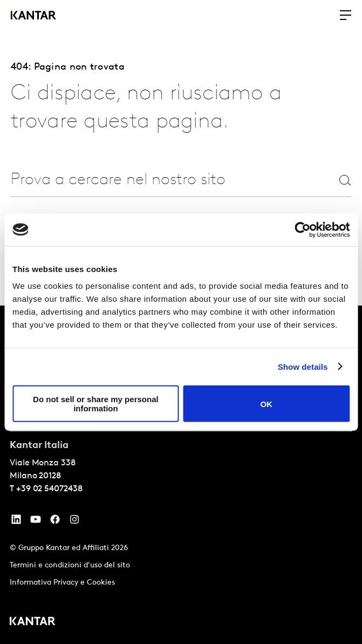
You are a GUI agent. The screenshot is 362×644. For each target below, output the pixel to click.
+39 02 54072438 (49, 489)
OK (266, 404)
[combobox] (138, 180)
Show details (303, 366)
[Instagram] (74, 522)
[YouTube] (16, 522)
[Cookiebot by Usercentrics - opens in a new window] (302, 229)
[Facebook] (55, 522)
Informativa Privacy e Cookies (62, 583)
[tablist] (181, 475)
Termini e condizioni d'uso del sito (70, 565)
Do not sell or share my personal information (96, 404)
